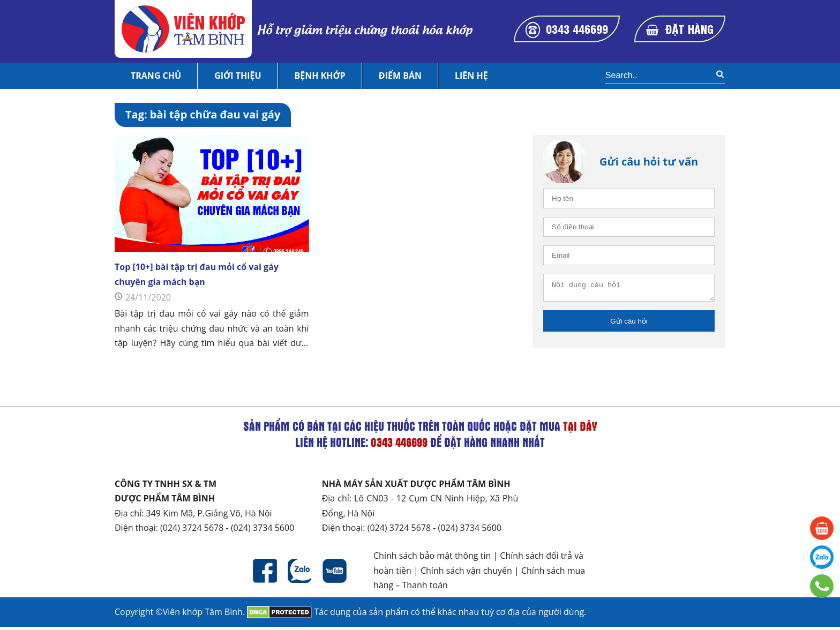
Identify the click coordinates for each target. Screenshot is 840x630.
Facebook (265, 574)
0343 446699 (577, 28)
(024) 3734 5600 (262, 531)
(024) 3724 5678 (192, 531)
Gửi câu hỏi (629, 324)
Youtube (335, 574)
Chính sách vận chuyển (466, 574)
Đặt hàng (689, 28)
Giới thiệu (238, 76)
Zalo (300, 574)
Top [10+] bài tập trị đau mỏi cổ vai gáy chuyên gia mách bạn (197, 274)
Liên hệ (471, 76)
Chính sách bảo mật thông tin (432, 559)
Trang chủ (156, 76)
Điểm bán (400, 76)
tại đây (580, 429)
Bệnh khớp (320, 76)
